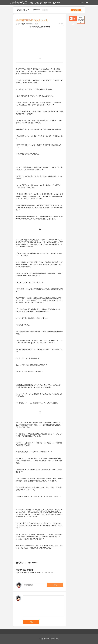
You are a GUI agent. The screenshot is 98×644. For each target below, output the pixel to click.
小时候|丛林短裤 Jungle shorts (28, 10)
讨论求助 (23, 24)
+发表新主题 (76, 10)
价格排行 (38, 3)
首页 (31, 3)
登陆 (82, 3)
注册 (86, 3)
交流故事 (56, 3)
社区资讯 (47, 3)
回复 (31, 622)
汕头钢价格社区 (19, 3)
